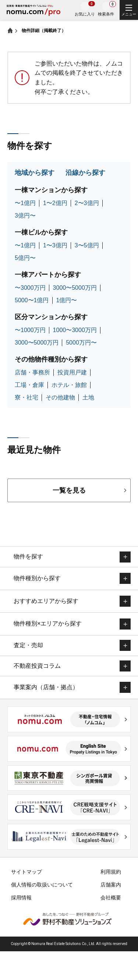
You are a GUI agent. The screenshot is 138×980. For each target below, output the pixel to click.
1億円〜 (67, 300)
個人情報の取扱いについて (42, 885)
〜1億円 (25, 203)
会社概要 (111, 898)
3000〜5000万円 (75, 288)
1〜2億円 (55, 203)
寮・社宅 (26, 397)
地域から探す (35, 173)
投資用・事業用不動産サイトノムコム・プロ (33, 11)
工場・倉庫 (29, 385)
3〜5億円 (87, 245)
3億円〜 (25, 216)
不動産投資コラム (37, 666)
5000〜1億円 (32, 300)
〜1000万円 (30, 330)
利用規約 (111, 872)
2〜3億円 (87, 203)
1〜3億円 (55, 245)
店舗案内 (111, 885)
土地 (88, 397)
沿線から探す (85, 173)
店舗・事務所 (32, 372)
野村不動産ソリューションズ (67, 919)
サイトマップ (26, 872)
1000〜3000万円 (75, 330)
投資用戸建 (72, 372)
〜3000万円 (30, 288)
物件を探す (28, 556)
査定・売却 (28, 645)
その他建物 (60, 397)
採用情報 (21, 898)
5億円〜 (25, 258)
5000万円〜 (81, 343)
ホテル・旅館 (69, 385)
